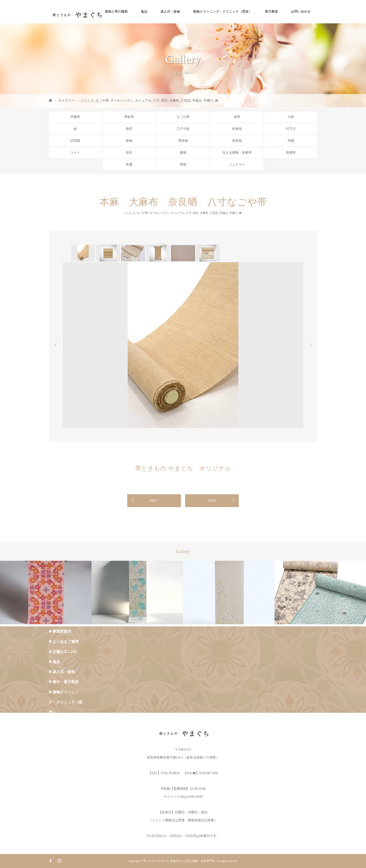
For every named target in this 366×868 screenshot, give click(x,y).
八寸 (156, 101)
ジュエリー (237, 164)
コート (75, 153)
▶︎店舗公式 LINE (63, 652)
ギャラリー (67, 101)
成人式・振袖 (170, 12)
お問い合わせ (301, 12)
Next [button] (310, 345)
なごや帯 (102, 101)
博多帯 (129, 117)
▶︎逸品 (54, 662)
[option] (83, 253)
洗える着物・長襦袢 (237, 153)
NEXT (212, 501)
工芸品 (186, 101)
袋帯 (237, 117)
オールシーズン (122, 101)
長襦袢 (291, 153)
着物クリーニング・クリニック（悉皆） (222, 12)
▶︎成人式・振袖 (62, 672)
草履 (129, 164)
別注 (164, 101)
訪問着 (75, 141)
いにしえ (88, 101)
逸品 (144, 12)
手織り (208, 101)
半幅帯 (75, 117)
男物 (183, 164)
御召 (129, 129)
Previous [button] (56, 345)
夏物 (183, 153)
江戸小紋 (183, 129)
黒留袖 (183, 141)
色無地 (237, 129)
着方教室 (271, 12)
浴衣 (129, 153)
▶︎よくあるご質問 (64, 642)
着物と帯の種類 (116, 12)
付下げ (291, 129)
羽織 (291, 141)
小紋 (291, 117)
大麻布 (174, 101)
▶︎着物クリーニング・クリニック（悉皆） (66, 702)
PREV (154, 501)
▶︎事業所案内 (60, 631)
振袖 (129, 141)
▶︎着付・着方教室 (64, 682)
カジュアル (143, 101)
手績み (197, 101)
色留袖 (237, 141)
